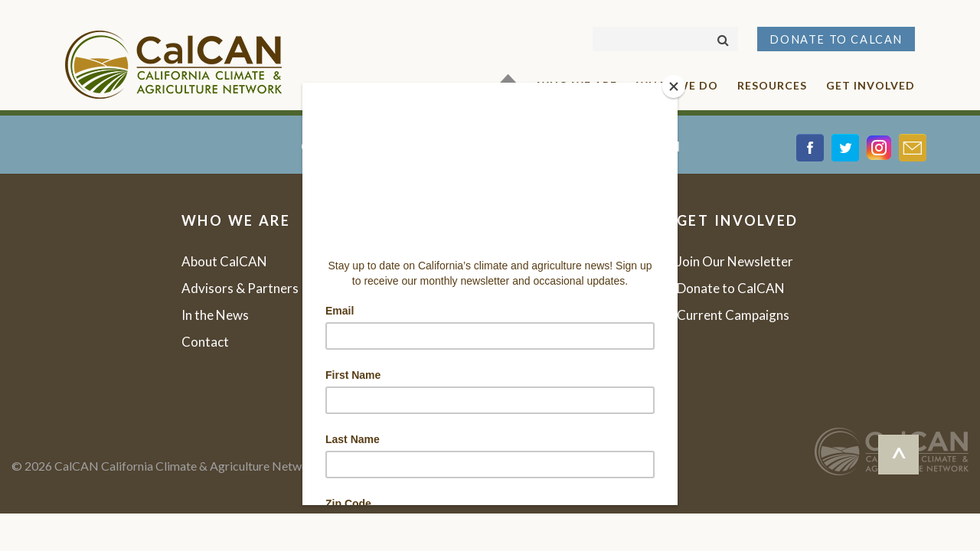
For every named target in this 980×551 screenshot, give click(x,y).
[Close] (674, 86)
